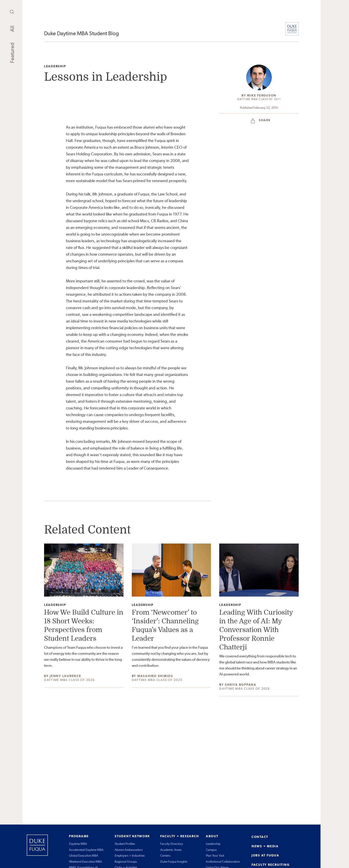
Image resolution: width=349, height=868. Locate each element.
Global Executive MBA (84, 856)
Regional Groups (126, 862)
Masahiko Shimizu (155, 676)
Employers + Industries (130, 856)
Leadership (55, 66)
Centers (165, 856)
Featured (12, 53)
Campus (211, 850)
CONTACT (260, 837)
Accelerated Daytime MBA (86, 850)
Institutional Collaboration (223, 862)
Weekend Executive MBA (85, 862)
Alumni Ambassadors (129, 850)
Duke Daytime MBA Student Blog (81, 33)
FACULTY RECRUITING (271, 865)
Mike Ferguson (262, 95)
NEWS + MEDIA (265, 846)
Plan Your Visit (215, 856)
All (12, 29)
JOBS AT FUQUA (265, 855)
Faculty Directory (172, 844)
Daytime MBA (78, 844)
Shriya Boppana (241, 685)
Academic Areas (171, 850)
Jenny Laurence (65, 676)
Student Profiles (125, 844)
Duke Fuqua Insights (174, 862)
